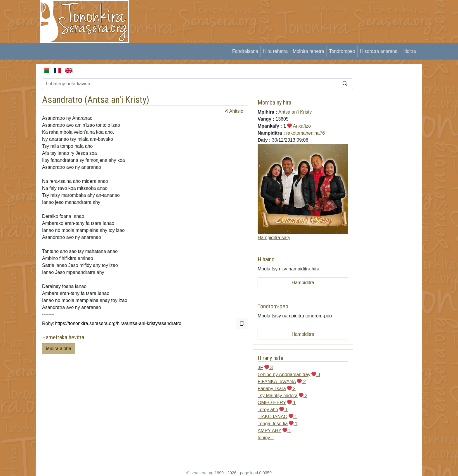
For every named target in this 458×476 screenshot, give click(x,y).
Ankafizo (302, 126)
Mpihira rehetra (308, 51)
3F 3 (265, 368)
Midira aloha (59, 349)
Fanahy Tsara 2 (277, 389)
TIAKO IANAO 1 (277, 417)
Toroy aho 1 (273, 410)
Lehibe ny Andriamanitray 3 (289, 375)
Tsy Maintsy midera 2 (282, 396)
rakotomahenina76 (306, 133)
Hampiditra (303, 283)
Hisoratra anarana (379, 51)
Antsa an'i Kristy (117, 100)
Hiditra (409, 51)
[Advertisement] (242, 13)
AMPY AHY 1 (274, 431)
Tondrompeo (342, 51)
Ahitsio (233, 111)
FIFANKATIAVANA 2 (282, 382)
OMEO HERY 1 (277, 403)
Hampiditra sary (274, 238)
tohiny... (266, 438)
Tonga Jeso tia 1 (278, 424)
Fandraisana (245, 51)
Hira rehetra (275, 51)
